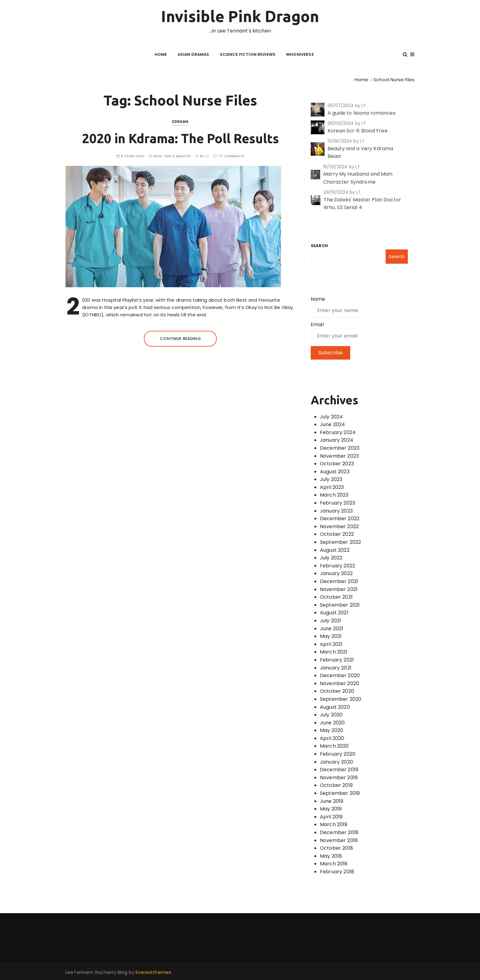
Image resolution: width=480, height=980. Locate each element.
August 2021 (334, 612)
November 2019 (339, 777)
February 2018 (337, 871)
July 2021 (330, 620)
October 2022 (337, 534)
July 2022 (331, 557)
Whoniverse (300, 54)
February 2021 (337, 659)
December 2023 (340, 447)
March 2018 (334, 863)
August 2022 (335, 549)
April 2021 (331, 644)
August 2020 (335, 706)
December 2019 (339, 769)
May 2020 (332, 730)
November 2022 (339, 526)
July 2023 (331, 479)
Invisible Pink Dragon (240, 16)
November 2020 (339, 683)
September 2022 (340, 542)
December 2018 (339, 832)
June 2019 (332, 801)
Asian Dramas (193, 54)
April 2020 (332, 738)
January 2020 (336, 761)
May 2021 (331, 636)
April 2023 (332, 487)
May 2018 (331, 855)
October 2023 (337, 463)
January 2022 (336, 573)
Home (161, 54)
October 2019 (336, 785)
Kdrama (180, 121)
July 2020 (331, 714)
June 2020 (332, 722)
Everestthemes (153, 972)
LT (207, 156)
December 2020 (340, 675)
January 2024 (337, 440)
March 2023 (334, 495)
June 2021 (332, 628)
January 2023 (336, 510)
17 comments (232, 156)
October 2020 (337, 691)
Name (318, 298)
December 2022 (340, 518)
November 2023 (339, 455)
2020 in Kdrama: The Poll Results (180, 138)
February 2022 (337, 565)
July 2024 (331, 416)
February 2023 (337, 503)
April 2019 (331, 816)
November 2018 (339, 840)
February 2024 (338, 432)
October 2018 (336, 848)
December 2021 (339, 581)
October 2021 (336, 597)
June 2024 (332, 424)
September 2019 (340, 793)
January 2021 (336, 667)
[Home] (362, 79)
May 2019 (331, 808)
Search (319, 245)
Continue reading (180, 338)
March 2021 (334, 652)
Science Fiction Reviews (248, 54)
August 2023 (335, 471)
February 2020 (338, 754)
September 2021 (340, 604)
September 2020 (341, 698)
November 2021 (339, 589)
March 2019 (334, 824)
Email (317, 324)
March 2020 (334, 746)
